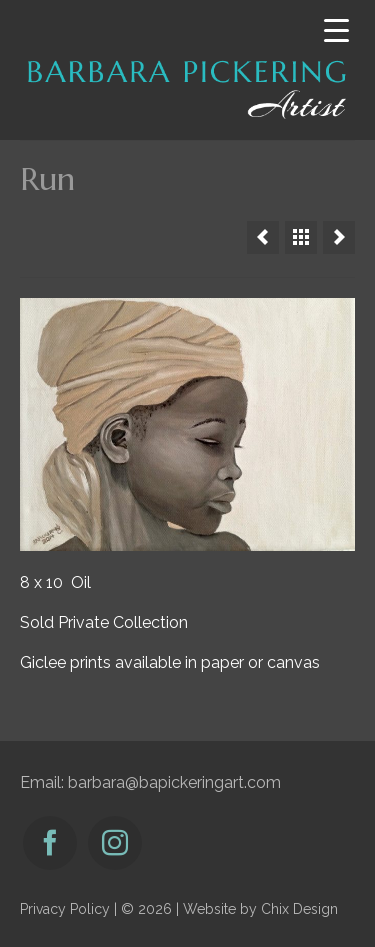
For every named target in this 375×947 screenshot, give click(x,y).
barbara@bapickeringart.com (174, 782)
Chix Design (299, 909)
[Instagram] (115, 843)
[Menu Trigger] (336, 30)
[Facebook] (50, 843)
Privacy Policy (65, 909)
